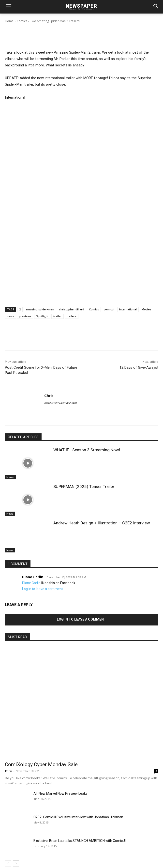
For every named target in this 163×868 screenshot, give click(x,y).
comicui (109, 309)
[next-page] (16, 863)
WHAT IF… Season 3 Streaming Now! (87, 450)
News (10, 514)
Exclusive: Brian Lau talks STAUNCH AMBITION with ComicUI (80, 841)
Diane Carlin (33, 577)
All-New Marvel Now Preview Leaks (60, 793)
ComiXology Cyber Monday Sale (41, 764)
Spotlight (42, 316)
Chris (23, 17)
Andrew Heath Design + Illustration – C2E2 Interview (102, 523)
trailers (72, 316)
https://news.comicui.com (60, 403)
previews (25, 316)
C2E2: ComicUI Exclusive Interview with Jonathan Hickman (78, 817)
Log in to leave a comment (43, 589)
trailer (58, 316)
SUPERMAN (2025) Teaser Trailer (84, 487)
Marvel (10, 477)
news (10, 316)
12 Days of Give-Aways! (139, 367)
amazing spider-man (40, 309)
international (128, 309)
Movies (146, 309)
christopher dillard (72, 309)
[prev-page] (8, 863)
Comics (94, 309)
